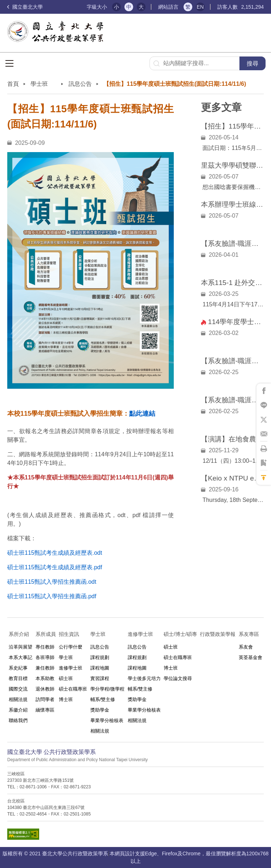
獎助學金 (100, 710)
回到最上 (264, 478)
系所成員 (46, 634)
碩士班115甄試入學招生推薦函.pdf (52, 596)
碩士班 (66, 678)
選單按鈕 (9, 63)
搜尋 (252, 64)
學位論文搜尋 (178, 678)
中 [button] (129, 7)
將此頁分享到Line (264, 405)
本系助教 (45, 678)
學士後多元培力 (144, 678)
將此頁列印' (264, 449)
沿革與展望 (20, 647)
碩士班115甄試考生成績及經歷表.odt (55, 553)
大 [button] (141, 7)
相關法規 (18, 699)
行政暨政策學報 (218, 634)
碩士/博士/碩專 (180, 634)
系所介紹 (19, 634)
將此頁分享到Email (264, 434)
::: (78, 7)
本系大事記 (20, 657)
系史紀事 (18, 668)
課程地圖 (100, 668)
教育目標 (18, 678)
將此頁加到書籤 (264, 463)
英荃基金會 (251, 657)
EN (200, 7)
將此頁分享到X (264, 420)
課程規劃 (100, 657)
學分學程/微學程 (108, 689)
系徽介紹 (18, 710)
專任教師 (45, 647)
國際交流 (18, 689)
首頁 (13, 84)
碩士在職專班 (73, 689)
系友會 (246, 647)
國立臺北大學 (25, 7)
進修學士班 (71, 668)
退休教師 (45, 689)
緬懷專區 (45, 710)
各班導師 (45, 657)
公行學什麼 (71, 647)
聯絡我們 (18, 720)
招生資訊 (69, 634)
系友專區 (249, 634)
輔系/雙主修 (103, 699)
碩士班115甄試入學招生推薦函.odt (52, 582)
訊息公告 (80, 84)
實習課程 (100, 678)
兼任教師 (45, 668)
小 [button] (116, 7)
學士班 (66, 657)
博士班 (66, 699)
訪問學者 (45, 699)
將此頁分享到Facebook (264, 391)
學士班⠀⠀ (44, 84)
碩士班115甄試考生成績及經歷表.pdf (55, 567)
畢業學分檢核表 (107, 720)
